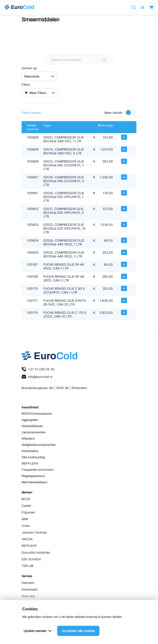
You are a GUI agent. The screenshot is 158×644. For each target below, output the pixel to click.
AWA (25, 519)
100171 (32, 301)
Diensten (28, 583)
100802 (33, 209)
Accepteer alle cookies (78, 631)
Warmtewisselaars (34, 482)
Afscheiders (30, 451)
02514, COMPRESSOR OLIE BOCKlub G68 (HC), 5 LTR (64, 151)
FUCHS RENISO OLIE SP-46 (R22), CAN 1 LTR (64, 266)
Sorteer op (29, 68)
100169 (32, 276)
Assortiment (30, 407)
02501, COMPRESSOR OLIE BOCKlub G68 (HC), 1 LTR (64, 139)
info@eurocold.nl (37, 377)
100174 (32, 313)
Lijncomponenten (34, 432)
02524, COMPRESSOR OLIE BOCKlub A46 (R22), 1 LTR (64, 242)
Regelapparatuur (33, 476)
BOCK (26, 499)
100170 (32, 288)
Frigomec (28, 512)
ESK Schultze (31, 559)
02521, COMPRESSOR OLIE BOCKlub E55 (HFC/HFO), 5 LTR (64, 213)
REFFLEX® (30, 464)
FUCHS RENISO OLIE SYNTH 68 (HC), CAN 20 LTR (65, 302)
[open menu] (143, 7)
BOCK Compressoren (37, 414)
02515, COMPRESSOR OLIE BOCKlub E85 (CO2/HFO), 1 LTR (64, 165)
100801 (32, 193)
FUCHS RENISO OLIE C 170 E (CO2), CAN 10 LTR (65, 314)
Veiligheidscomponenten (39, 445)
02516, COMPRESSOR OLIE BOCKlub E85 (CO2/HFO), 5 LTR (64, 181)
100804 (33, 240)
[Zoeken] (134, 7)
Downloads (30, 589)
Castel (26, 506)
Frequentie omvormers (38, 470)
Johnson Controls (34, 532)
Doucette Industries (36, 552)
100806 (33, 161)
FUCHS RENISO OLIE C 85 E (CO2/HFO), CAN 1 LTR (64, 290)
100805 (33, 252)
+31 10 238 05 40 (38, 369)
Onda (26, 526)
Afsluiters (28, 439)
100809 (33, 149)
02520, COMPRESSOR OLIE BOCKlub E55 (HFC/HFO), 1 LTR (64, 197)
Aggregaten (30, 420)
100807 (33, 177)
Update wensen (37, 631)
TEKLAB (27, 566)
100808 (33, 137)
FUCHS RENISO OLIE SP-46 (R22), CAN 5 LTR (64, 278)
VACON (27, 539)
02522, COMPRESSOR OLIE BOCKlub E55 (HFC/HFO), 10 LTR (64, 228)
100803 (33, 225)
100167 (32, 264)
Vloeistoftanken (32, 426)
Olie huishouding (33, 457)
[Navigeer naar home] (19, 7)
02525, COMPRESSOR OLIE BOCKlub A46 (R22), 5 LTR (64, 254)
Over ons (28, 596)
